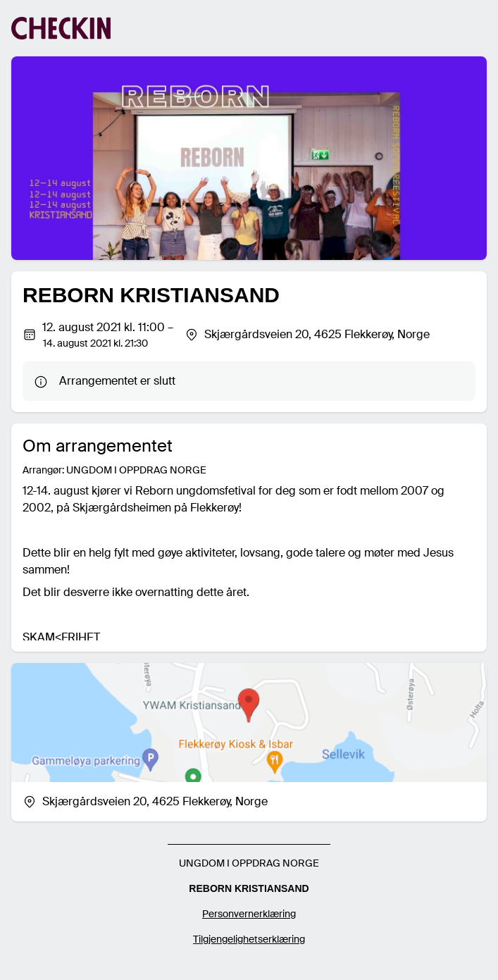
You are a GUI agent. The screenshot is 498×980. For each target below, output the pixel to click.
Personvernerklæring (249, 914)
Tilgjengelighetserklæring (249, 939)
